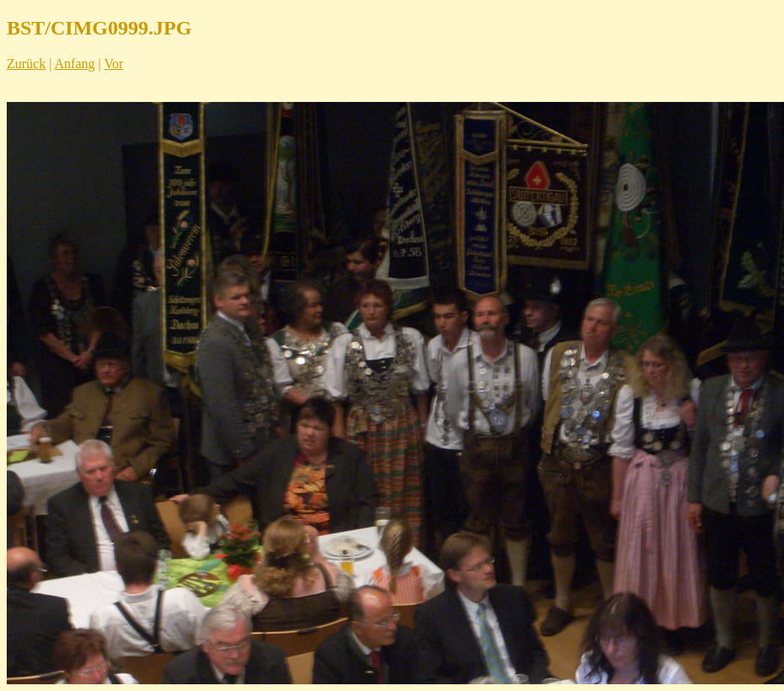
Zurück (26, 64)
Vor (113, 64)
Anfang (75, 64)
